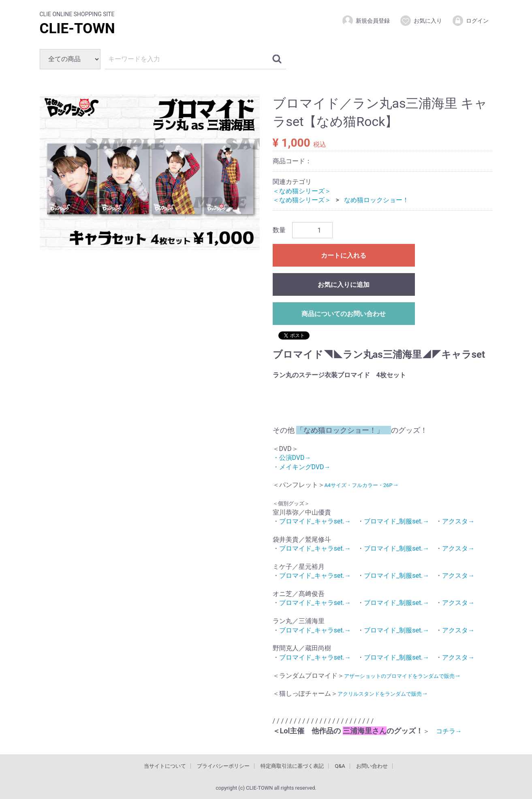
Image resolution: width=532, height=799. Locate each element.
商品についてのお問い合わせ (344, 314)
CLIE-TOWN (77, 29)
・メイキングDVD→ (302, 467)
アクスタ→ (458, 521)
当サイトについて (165, 766)
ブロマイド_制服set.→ (396, 521)
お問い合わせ (372, 766)
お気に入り (421, 21)
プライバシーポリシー (223, 766)
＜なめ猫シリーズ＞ (302, 191)
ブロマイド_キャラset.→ (315, 521)
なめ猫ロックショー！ (376, 200)
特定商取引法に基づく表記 (292, 766)
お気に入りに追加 (344, 285)
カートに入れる (344, 255)
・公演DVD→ (292, 458)
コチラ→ (446, 731)
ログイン (470, 21)
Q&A (340, 766)
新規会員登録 (366, 21)
